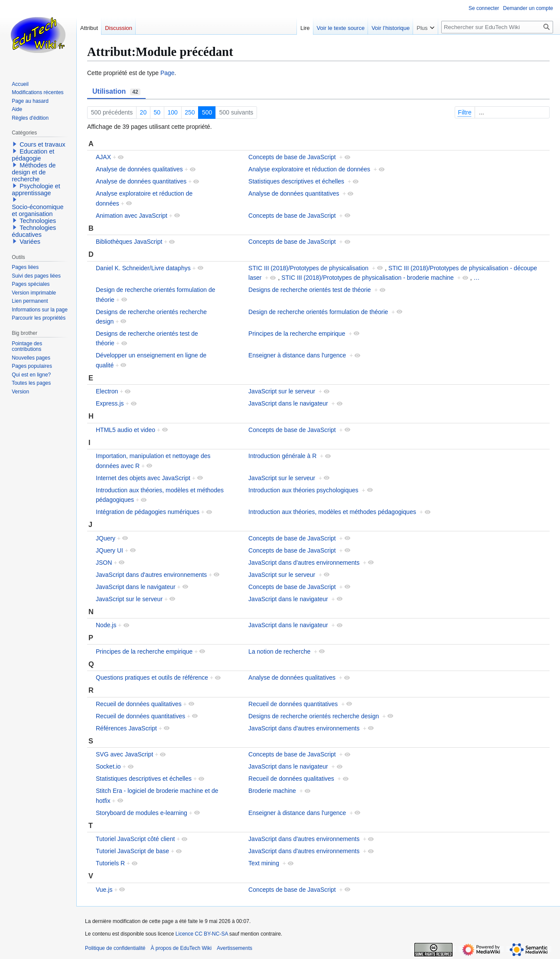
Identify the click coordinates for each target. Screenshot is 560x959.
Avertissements (234, 948)
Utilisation (116, 92)
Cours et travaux (42, 144)
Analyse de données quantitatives (141, 181)
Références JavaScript (126, 728)
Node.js (106, 625)
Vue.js (104, 890)
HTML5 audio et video (125, 430)
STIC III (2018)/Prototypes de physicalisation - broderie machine (368, 278)
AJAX (103, 157)
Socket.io (108, 766)
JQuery (106, 538)
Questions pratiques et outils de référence (152, 678)
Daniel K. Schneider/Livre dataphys (143, 268)
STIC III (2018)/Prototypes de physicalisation (308, 268)
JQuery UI (109, 550)
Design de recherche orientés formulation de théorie (318, 312)
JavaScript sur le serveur (282, 391)
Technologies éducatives (34, 231)
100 (173, 112)
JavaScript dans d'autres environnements (304, 563)
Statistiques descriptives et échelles (296, 181)
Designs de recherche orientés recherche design (314, 716)
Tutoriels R (110, 863)
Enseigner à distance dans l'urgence (297, 355)
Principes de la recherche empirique (297, 334)
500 (207, 112)
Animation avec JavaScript (132, 216)
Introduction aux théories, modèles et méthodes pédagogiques (332, 512)
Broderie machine (272, 791)
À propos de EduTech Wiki (181, 948)
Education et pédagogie (33, 155)
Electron (107, 391)
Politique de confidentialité (115, 948)
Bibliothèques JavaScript (129, 242)
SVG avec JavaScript (124, 754)
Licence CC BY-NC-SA (202, 934)
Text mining (264, 863)
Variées (30, 242)
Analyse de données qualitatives (139, 169)
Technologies (38, 221)
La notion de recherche (279, 651)
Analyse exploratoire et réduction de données (309, 169)
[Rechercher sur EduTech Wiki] (497, 27)
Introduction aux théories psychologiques (303, 490)
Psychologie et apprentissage (36, 190)
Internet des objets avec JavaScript (143, 478)
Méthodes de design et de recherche (34, 172)
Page (168, 73)
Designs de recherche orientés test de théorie (310, 290)
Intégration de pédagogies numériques (148, 512)
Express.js (110, 403)
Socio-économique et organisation (37, 210)
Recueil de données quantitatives (293, 704)
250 (190, 112)
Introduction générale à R (282, 456)
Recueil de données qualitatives (139, 704)
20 (143, 112)
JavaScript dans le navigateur (288, 403)
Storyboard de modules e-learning (142, 813)
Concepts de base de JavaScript (292, 157)
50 (157, 112)
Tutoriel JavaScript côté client (135, 839)
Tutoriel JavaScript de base (132, 851)
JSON (104, 563)
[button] (15, 144)
